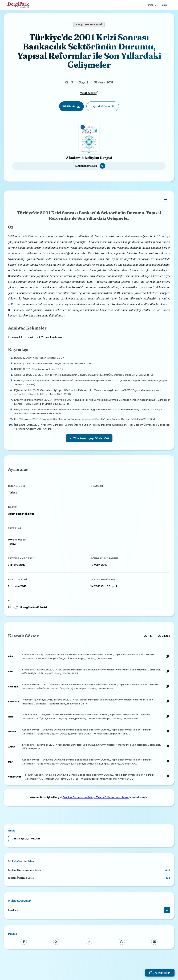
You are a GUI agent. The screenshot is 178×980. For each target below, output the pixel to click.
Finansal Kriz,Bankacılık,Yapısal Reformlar (39, 341)
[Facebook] (24, 963)
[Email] (154, 963)
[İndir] (167, 932)
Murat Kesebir (88, 93)
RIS (145, 651)
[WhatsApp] (122, 963)
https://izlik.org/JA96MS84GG (30, 617)
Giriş (164, 5)
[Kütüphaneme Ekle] (89, 166)
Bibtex (161, 651)
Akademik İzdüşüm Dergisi (89, 158)
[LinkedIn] (89, 963)
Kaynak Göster (103, 106)
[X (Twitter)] (56, 963)
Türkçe (151, 5)
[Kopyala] (165, 671)
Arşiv (12, 852)
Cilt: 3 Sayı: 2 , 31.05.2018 (26, 860)
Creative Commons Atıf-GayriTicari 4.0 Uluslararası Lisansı (96, 816)
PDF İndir (71, 106)
